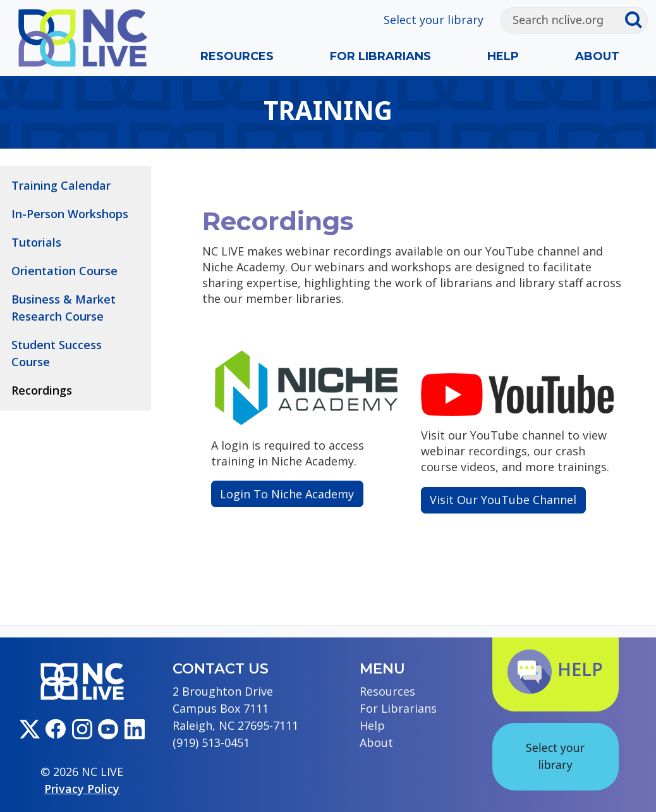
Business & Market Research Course (64, 308)
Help (503, 56)
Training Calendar (61, 185)
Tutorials (36, 242)
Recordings (42, 390)
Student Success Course (57, 353)
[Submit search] (636, 20)
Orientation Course (64, 271)
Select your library (434, 20)
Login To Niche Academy (287, 494)
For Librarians (380, 56)
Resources (237, 56)
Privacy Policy (82, 789)
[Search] (562, 20)
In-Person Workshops (70, 214)
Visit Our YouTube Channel (503, 500)
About (597, 56)
